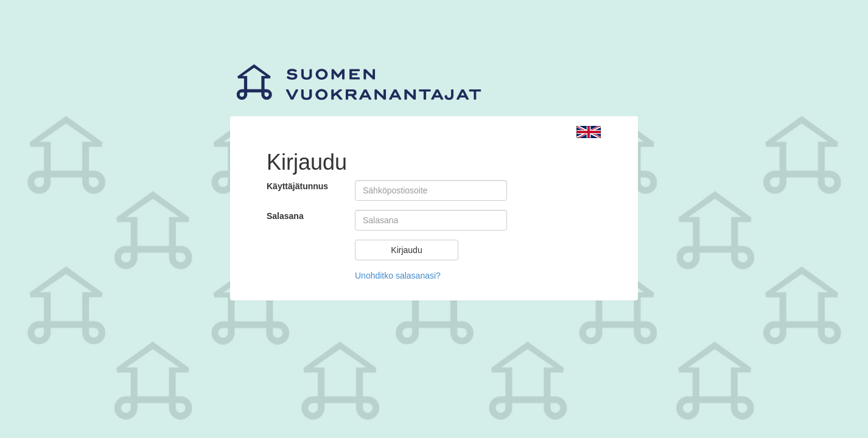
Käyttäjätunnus (297, 186)
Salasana (285, 216)
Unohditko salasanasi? (398, 276)
